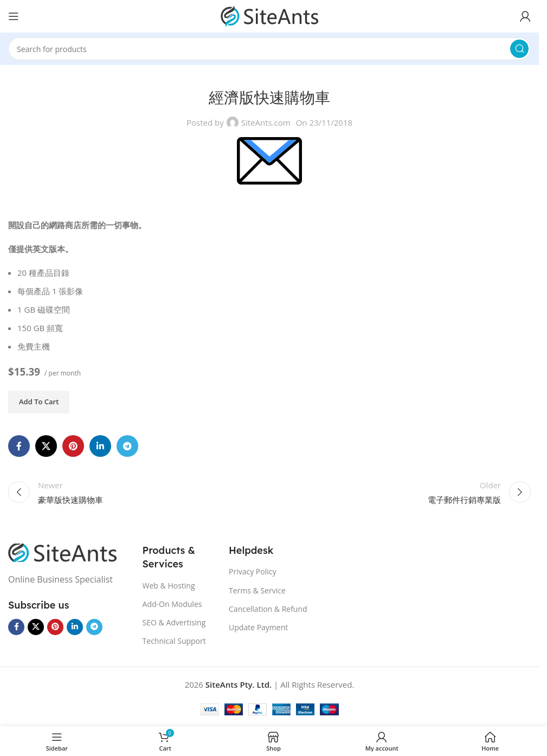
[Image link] (62, 552)
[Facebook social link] (19, 446)
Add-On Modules (172, 604)
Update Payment (258, 627)
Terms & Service (257, 590)
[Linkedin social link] (100, 446)
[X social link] (46, 446)
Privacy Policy (252, 571)
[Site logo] (269, 15)
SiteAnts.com (266, 122)
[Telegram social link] (127, 446)
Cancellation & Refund (268, 609)
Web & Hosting (169, 586)
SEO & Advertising (174, 622)
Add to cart (39, 402)
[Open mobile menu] (14, 16)
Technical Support (174, 641)
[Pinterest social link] (73, 446)
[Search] (269, 49)
